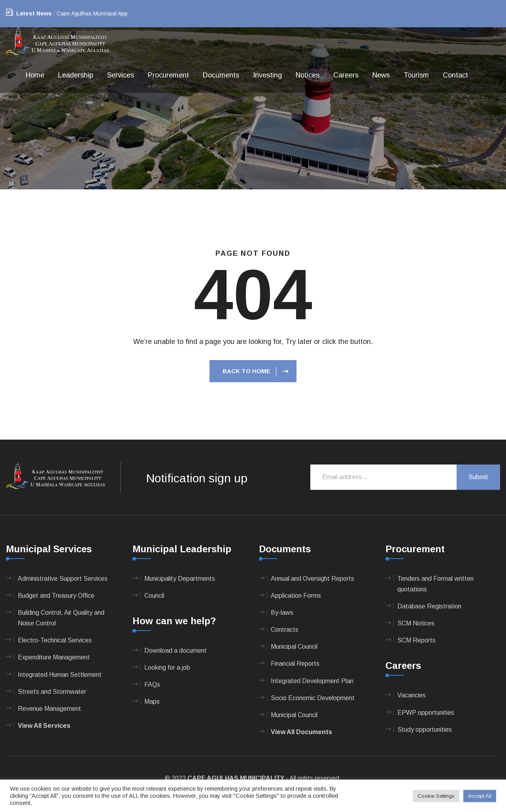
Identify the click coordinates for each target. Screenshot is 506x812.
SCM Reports (416, 640)
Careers (346, 75)
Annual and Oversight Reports (312, 579)
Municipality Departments (180, 579)
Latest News (34, 13)
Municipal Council (294, 647)
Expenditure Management (54, 657)
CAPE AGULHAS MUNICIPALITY (236, 778)
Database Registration (429, 606)
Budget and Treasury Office (56, 596)
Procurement (168, 75)
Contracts (285, 630)
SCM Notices (416, 623)
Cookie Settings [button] (436, 796)
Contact (455, 75)
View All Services (44, 726)
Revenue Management (49, 709)
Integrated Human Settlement (60, 675)
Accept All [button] (480, 796)
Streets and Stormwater (52, 692)
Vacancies (412, 695)
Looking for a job (167, 668)
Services (121, 75)
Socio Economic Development (313, 698)
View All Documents (301, 732)
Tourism (416, 75)
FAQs (152, 685)
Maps (152, 702)
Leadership (76, 75)
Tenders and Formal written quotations (435, 584)
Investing (267, 75)
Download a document (176, 651)
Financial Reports (295, 664)
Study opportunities (425, 730)
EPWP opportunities (426, 713)
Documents (221, 75)
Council (154, 596)
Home (35, 75)
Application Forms (296, 596)
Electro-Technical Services (55, 640)
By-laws (282, 613)
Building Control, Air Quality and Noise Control (61, 618)
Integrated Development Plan (312, 681)
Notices (308, 75)
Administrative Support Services (63, 579)
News (381, 75)
